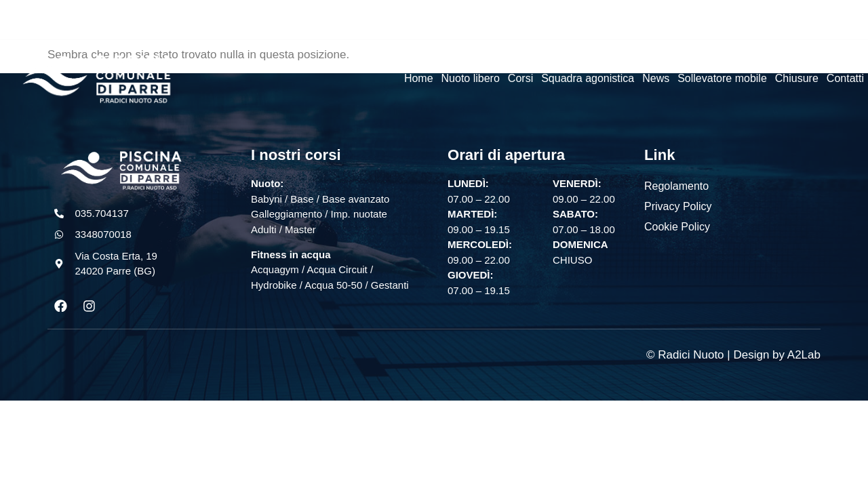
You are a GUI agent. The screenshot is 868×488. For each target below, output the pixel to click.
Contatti (845, 78)
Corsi (520, 78)
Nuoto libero (471, 78)
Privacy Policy (678, 206)
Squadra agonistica (588, 78)
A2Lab (804, 355)
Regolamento (676, 186)
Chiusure (797, 78)
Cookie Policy (677, 227)
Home (419, 78)
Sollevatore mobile (722, 78)
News (656, 78)
